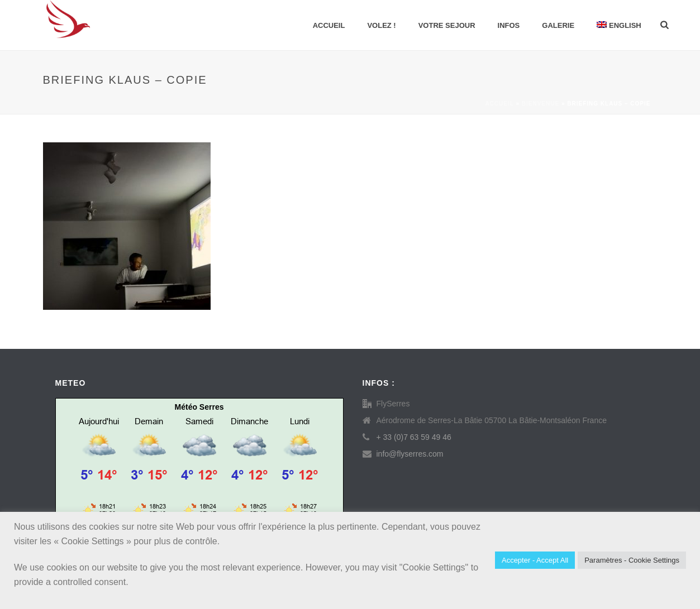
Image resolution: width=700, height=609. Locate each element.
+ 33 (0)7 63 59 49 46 (414, 437)
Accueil (329, 25)
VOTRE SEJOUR (447, 25)
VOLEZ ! (381, 25)
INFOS (509, 25)
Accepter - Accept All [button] (535, 560)
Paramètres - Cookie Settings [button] (632, 560)
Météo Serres (199, 407)
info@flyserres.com (410, 454)
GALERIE (558, 25)
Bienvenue (541, 104)
